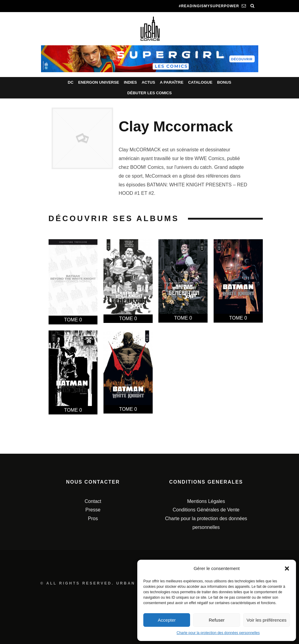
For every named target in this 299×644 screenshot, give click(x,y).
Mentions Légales (206, 501)
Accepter (167, 620)
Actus (148, 82)
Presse (93, 510)
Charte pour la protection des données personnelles (218, 633)
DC (71, 82)
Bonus (224, 82)
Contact (93, 501)
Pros (93, 518)
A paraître (172, 82)
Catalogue (200, 82)
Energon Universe (99, 82)
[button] (287, 568)
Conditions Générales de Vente (206, 510)
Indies (130, 82)
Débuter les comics (149, 93)
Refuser (217, 620)
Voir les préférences (267, 620)
